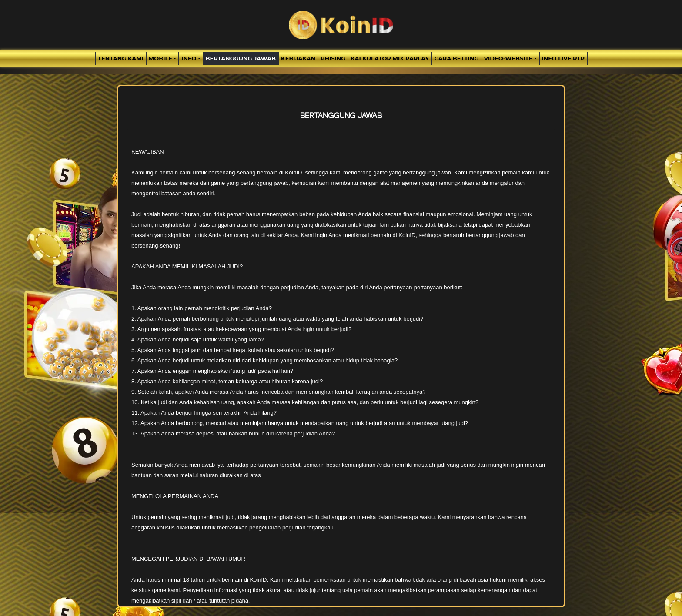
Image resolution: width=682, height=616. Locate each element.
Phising (333, 58)
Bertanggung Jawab (241, 58)
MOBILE (160, 58)
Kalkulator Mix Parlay (390, 58)
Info (189, 58)
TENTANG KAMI (121, 58)
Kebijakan (298, 58)
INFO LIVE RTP (563, 58)
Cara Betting (456, 58)
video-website (508, 58)
